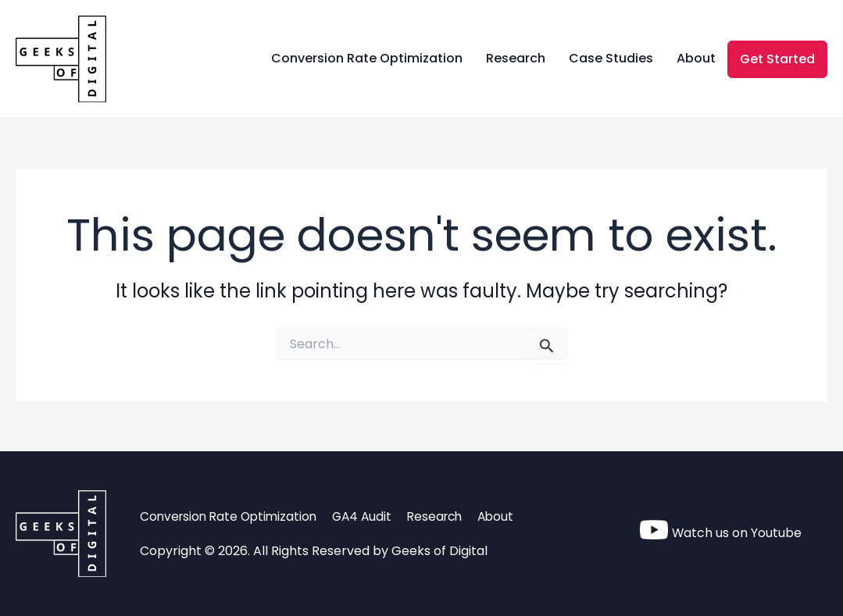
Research (516, 58)
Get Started (777, 59)
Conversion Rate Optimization (367, 58)
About (696, 58)
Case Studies (611, 58)
